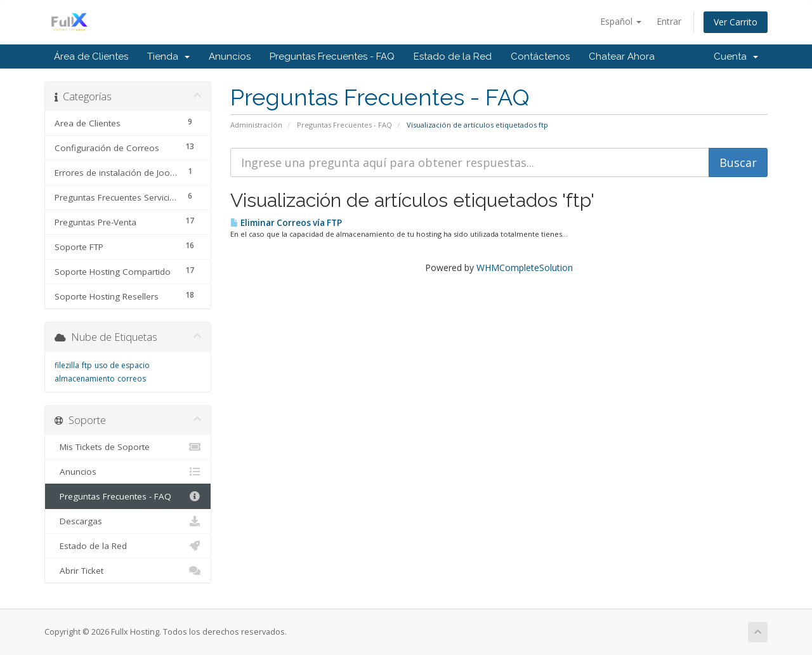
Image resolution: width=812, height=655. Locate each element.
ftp (87, 365)
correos (132, 379)
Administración (256, 125)
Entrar (669, 21)
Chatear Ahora (622, 56)
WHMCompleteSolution (525, 268)
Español (621, 21)
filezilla (67, 365)
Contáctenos (540, 56)
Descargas (128, 521)
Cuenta (736, 56)
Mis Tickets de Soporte (128, 447)
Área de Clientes (91, 56)
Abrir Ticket (128, 571)
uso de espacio (122, 365)
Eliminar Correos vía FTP (286, 223)
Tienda (168, 56)
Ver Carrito (736, 22)
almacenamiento (85, 379)
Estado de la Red (453, 56)
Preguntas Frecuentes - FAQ (332, 56)
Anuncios (230, 56)
